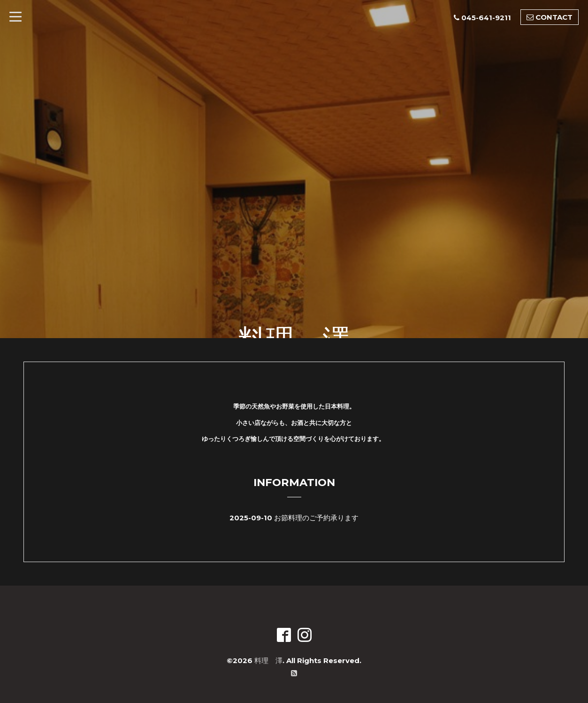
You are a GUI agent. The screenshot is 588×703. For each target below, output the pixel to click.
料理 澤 (268, 661)
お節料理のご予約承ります (316, 518)
